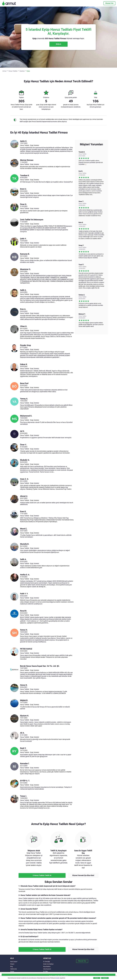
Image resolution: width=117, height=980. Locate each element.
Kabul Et (105, 978)
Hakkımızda (14, 969)
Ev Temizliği (47, 962)
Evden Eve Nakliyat (48, 964)
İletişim (12, 964)
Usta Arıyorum (47, 969)
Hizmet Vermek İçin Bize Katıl (83, 875)
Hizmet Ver (109, 3)
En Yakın (46, 971)
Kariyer (12, 971)
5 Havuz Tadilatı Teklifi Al (42, 875)
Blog (12, 967)
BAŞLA (58, 44)
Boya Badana (47, 967)
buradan (58, 978)
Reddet (97, 978)
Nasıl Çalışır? (14, 962)
